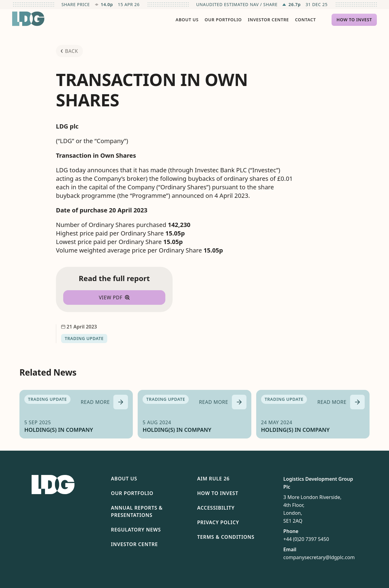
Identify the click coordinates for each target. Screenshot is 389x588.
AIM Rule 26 (213, 479)
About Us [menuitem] (187, 20)
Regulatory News (136, 530)
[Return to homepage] (28, 19)
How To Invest (218, 493)
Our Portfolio (132, 493)
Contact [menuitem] (306, 20)
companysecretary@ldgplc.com (319, 557)
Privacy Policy (218, 522)
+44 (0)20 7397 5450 (306, 539)
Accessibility (216, 508)
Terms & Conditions (226, 537)
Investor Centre (134, 544)
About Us (124, 479)
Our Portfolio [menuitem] (223, 20)
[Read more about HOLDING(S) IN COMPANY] (105, 402)
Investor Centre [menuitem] (269, 20)
